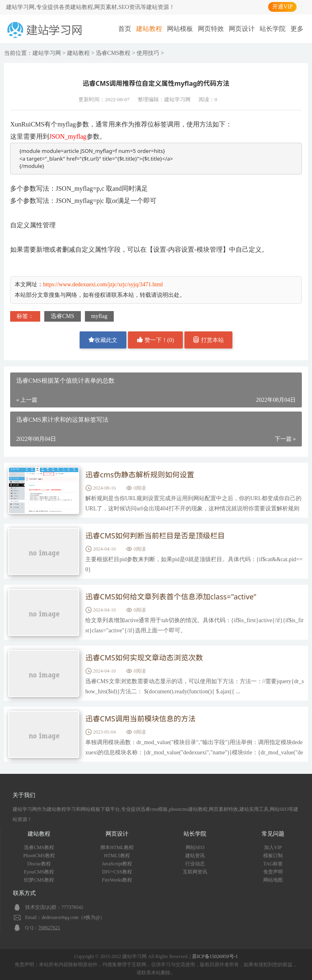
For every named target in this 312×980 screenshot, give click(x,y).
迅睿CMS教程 (113, 53)
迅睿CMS (63, 316)
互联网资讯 (195, 872)
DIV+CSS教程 (117, 872)
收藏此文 (103, 340)
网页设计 (242, 29)
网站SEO (195, 847)
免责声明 (273, 872)
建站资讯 (195, 856)
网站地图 (273, 880)
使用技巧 (148, 53)
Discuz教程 (39, 864)
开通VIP (283, 7)
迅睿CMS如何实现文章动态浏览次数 (144, 658)
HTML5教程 (117, 856)
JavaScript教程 (117, 864)
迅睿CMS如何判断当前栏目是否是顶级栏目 (155, 536)
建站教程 (149, 29)
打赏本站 (208, 340)
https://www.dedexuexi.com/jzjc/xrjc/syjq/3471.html (103, 284)
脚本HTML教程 (117, 847)
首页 (125, 29)
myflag (100, 316)
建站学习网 (47, 53)
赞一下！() (155, 340)
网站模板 (180, 29)
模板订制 (273, 856)
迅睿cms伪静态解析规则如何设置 (140, 475)
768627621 (49, 928)
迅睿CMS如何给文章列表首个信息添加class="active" (171, 597)
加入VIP (273, 847)
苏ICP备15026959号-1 (215, 956)
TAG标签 (273, 864)
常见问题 (273, 834)
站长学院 (273, 29)
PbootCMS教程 (39, 856)
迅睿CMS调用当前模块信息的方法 (141, 719)
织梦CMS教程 (39, 880)
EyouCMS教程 (39, 872)
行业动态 (195, 864)
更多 (297, 29)
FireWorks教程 (117, 880)
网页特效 (211, 29)
